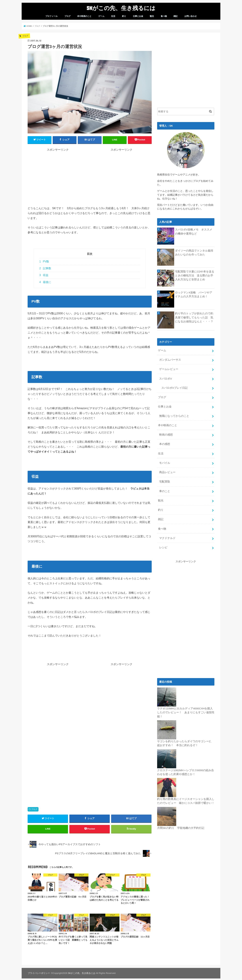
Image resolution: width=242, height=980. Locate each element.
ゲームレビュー (168, 368)
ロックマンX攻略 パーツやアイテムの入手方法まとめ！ (194, 294)
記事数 (45, 268)
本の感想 (164, 440)
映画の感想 (166, 431)
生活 (113, 16)
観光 (152, 16)
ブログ (67, 16)
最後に (45, 282)
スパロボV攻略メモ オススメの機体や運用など (194, 231)
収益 (44, 275)
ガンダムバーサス (169, 359)
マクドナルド (167, 530)
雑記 (176, 16)
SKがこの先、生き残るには (121, 8)
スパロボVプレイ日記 (174, 386)
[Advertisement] (58, 175)
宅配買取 (164, 476)
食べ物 (164, 16)
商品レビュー (167, 467)
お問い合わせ (191, 16)
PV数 (44, 262)
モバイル (164, 458)
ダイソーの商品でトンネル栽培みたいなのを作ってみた (194, 252)
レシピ (163, 539)
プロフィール (51, 16)
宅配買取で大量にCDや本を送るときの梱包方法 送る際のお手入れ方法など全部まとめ (194, 275)
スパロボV (165, 377)
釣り (124, 16)
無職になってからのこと (173, 413)
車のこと (164, 485)
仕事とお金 (138, 16)
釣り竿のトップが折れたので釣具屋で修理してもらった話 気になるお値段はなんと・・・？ (194, 317)
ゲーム (101, 16)
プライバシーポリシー (39, 975)
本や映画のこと (84, 16)
